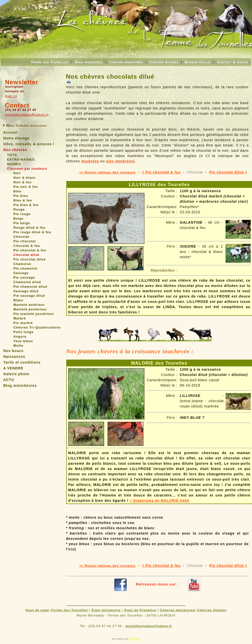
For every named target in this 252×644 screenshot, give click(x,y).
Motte (18, 346)
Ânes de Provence (140, 610)
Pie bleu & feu (26, 205)
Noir (17, 173)
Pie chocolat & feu (30, 250)
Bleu (17, 191)
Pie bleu (21, 196)
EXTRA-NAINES (21, 159)
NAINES (14, 164)
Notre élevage (17, 138)
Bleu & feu (23, 200)
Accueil (10, 132)
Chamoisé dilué (27, 282)
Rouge (19, 209)
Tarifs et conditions (22, 362)
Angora (20, 336)
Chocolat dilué (26, 255)
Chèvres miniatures (126, 62)
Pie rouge (22, 214)
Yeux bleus (23, 341)
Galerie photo (16, 374)
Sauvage (21, 273)
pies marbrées (120, 161)
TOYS (12, 155)
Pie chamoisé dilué (30, 287)
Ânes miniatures (89, 62)
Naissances (14, 357)
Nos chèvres (15, 150)
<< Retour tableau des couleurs (107, 172)
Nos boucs (13, 351)
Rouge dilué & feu (29, 228)
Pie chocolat (25, 241)
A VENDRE (13, 368)
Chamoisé (22, 264)
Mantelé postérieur (30, 309)
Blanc (18, 300)
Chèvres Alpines (164, 62)
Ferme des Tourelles (50, 62)
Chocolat (21, 237)
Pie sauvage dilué (29, 296)
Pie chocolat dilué (30, 259)
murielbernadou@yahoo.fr (27, 115)
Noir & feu (22, 182)
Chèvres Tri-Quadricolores (37, 327)
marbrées (90, 161)
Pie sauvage (24, 277)
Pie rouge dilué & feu (32, 232)
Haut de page (38, 610)
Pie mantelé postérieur (34, 314)
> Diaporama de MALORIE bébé (159, 501)
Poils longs (23, 332)
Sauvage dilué (26, 291)
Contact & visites (233, 62)
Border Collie (198, 62)
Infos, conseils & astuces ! (29, 144)
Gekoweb (134, 639)
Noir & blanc (25, 178)
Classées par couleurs (27, 169)
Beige (18, 218)
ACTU (9, 380)
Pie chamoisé (25, 268)
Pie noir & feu (26, 187)
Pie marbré (23, 323)
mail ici (11, 96)
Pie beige (22, 223)
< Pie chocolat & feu (161, 172)
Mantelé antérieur (29, 305)
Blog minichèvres (20, 386)
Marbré (20, 318)
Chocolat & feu (27, 246)
